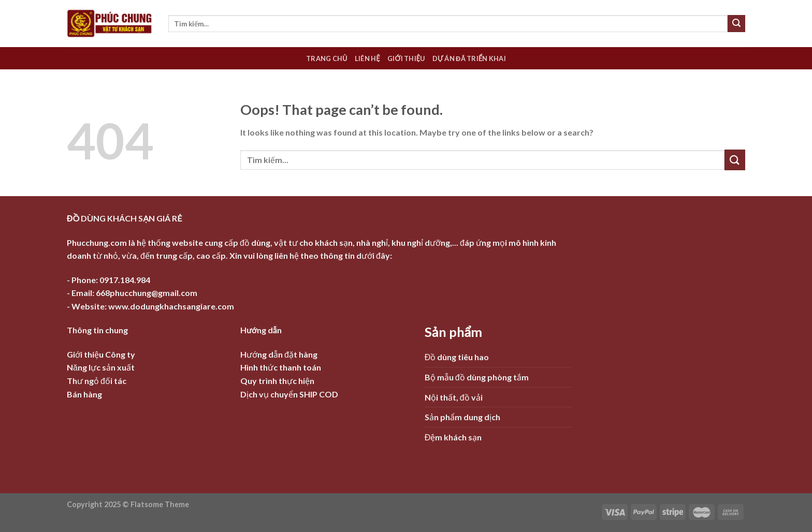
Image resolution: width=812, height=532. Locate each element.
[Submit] (736, 24)
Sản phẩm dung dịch (462, 417)
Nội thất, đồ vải (454, 397)
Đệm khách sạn (453, 437)
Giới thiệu (406, 58)
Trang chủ (327, 58)
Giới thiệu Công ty (101, 354)
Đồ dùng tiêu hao (457, 357)
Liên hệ (367, 58)
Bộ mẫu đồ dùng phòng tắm (477, 377)
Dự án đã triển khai (469, 58)
